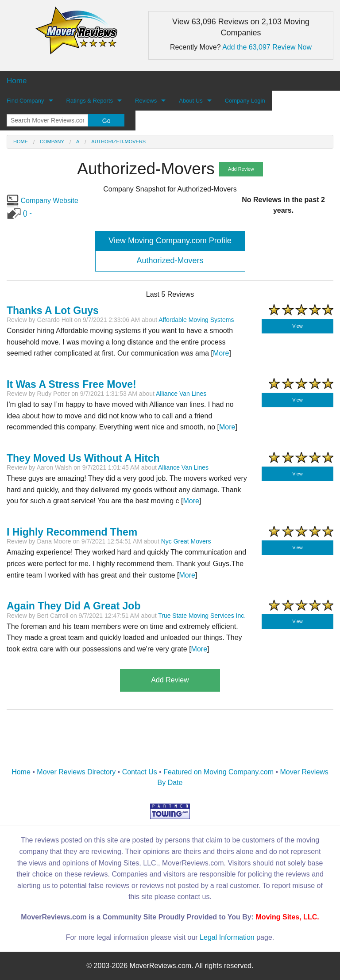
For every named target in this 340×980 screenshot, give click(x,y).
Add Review (241, 169)
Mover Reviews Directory (76, 772)
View (297, 326)
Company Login (245, 101)
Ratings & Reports (90, 101)
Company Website (42, 201)
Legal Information (227, 937)
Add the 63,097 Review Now (267, 47)
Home (21, 142)
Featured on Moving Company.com (218, 772)
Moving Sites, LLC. (288, 917)
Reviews (146, 101)
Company (52, 142)
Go (106, 121)
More (227, 427)
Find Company (25, 101)
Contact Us (140, 772)
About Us (191, 101)
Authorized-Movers (118, 142)
